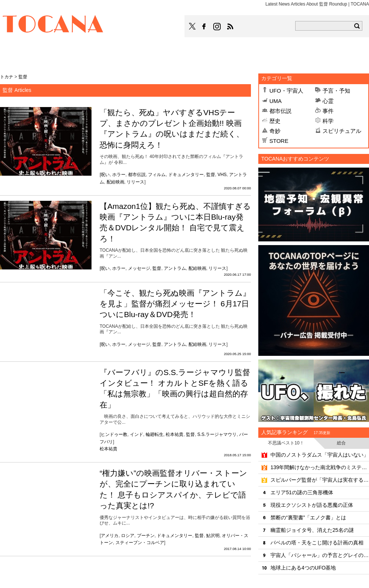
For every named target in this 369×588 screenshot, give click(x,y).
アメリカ (110, 536)
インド (137, 434)
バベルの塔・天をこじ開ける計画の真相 (317, 543)
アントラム (175, 268)
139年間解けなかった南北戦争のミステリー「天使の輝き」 (320, 467)
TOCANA (53, 25)
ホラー (119, 175)
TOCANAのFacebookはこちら (204, 27)
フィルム (157, 175)
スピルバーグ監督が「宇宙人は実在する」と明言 (320, 480)
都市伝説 (137, 175)
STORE (279, 141)
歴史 (275, 121)
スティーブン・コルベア (140, 543)
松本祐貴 (175, 434)
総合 (341, 443)
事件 (328, 111)
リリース (135, 182)
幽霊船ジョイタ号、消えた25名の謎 (312, 530)
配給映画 (115, 182)
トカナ (7, 77)
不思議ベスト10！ (286, 443)
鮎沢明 (213, 536)
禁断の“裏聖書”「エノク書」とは (308, 517)
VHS (222, 175)
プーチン (146, 536)
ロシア (128, 536)
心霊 (328, 101)
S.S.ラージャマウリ (217, 434)
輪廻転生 (155, 434)
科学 (328, 121)
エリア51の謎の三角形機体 (302, 492)
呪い (105, 175)
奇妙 (275, 131)
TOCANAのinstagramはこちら (217, 27)
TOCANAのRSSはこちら (230, 27)
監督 (211, 175)
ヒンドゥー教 (114, 434)
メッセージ (139, 268)
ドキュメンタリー (186, 175)
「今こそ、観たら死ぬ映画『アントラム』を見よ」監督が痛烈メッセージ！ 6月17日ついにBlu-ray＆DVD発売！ (175, 304)
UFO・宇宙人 (286, 91)
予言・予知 (336, 91)
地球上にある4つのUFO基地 (303, 568)
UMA (275, 101)
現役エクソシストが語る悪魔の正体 (312, 505)
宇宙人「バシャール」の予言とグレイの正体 (320, 555)
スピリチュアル (342, 131)
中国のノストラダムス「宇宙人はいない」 (320, 455)
